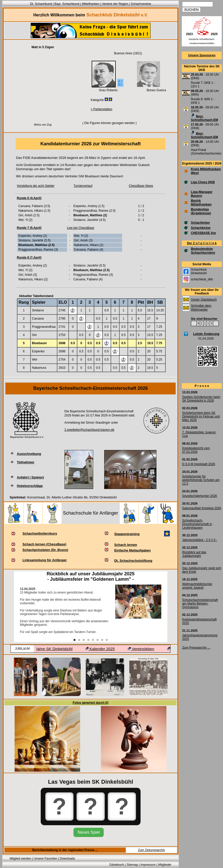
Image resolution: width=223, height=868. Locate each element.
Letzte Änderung (206, 334)
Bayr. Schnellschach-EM (204, 118)
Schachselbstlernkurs (40, 533)
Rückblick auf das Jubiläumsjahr (194, 554)
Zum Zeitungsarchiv (151, 850)
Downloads (67, 859)
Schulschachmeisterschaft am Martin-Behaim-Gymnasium (200, 604)
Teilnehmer (26, 462)
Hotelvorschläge (30, 486)
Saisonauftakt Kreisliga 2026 (201, 508)
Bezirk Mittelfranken (201, 202)
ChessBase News (141, 186)
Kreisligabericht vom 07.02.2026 (196, 450)
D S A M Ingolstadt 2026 (199, 464)
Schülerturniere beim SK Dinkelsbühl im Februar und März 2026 (201, 416)
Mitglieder (165, 865)
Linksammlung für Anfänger (45, 560)
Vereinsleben (148, 649)
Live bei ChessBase (81, 228)
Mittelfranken (91, 4)
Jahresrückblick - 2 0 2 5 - (200, 540)
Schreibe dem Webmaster (201, 308)
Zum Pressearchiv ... (196, 648)
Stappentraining (127, 534)
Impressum (148, 865)
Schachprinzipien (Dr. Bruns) (45, 550)
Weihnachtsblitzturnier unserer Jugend (197, 586)
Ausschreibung (29, 454)
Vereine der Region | (116, 4)
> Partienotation (101, 109)
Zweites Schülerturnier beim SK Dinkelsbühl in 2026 (201, 399)
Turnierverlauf (83, 186)
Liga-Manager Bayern (202, 194)
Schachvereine (141, 4)
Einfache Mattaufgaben (132, 550)
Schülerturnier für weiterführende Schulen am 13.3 (201, 480)
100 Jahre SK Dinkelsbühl (55, 649)
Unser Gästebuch (204, 299)
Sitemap (132, 865)
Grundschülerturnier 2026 (199, 496)
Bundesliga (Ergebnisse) (201, 211)
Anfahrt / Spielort (30, 477)
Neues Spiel (89, 832)
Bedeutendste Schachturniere (203, 251)
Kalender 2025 (107, 649)
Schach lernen (126, 545)
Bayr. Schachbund (67, 4)
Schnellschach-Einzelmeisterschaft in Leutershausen (197, 524)
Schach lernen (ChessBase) (44, 544)
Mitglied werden (20, 859)
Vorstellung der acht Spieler (36, 186)
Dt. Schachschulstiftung (133, 561)
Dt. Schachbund (41, 4)
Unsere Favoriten (46, 859)
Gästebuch (117, 865)
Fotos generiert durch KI (91, 703)
